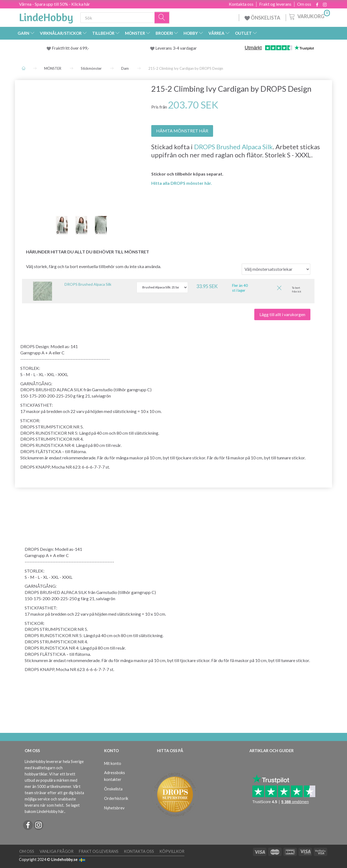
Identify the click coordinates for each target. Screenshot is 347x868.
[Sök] (162, 18)
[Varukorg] (309, 16)
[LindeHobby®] (46, 17)
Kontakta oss (241, 4)
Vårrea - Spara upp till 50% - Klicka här (54, 4)
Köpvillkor (172, 851)
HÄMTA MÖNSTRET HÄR (182, 131)
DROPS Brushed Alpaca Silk (233, 147)
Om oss (304, 4)
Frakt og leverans (275, 4)
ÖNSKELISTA (262, 18)
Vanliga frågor (57, 851)
